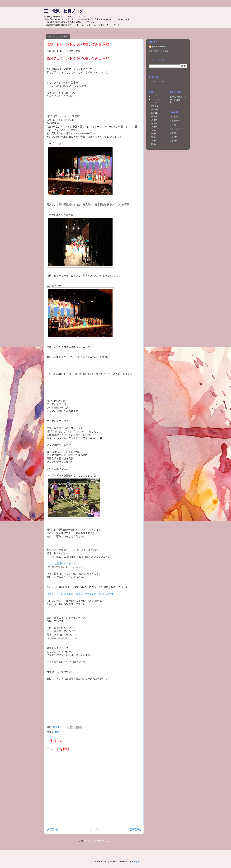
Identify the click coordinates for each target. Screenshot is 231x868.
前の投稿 (135, 829)
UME (58, 732)
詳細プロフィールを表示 (159, 51)
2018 (154, 100)
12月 (153, 106)
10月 (153, 113)
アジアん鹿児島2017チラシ (61, 563)
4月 (153, 134)
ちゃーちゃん (175, 129)
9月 (153, 116)
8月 (153, 120)
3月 (153, 137)
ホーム (94, 829)
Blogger (136, 861)
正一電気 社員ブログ (64, 11)
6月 (153, 127)
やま (172, 141)
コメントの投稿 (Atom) (97, 841)
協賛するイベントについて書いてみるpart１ (79, 58)
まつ (172, 137)
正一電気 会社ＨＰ (157, 81)
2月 (153, 141)
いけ (172, 125)
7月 (153, 123)
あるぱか (173, 121)
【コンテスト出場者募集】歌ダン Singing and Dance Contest (80, 594)
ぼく (172, 133)
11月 (153, 110)
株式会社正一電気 (159, 47)
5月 (153, 130)
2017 (154, 103)
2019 (154, 96)
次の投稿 (52, 829)
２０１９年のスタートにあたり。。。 (178, 100)
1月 (153, 144)
